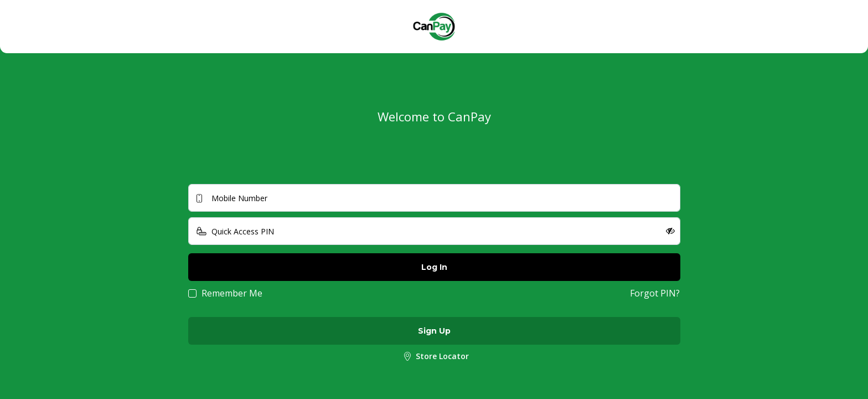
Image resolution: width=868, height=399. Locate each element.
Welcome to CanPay (434, 116)
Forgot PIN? (655, 293)
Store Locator (434, 357)
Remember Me (232, 293)
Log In (434, 267)
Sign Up (434, 331)
